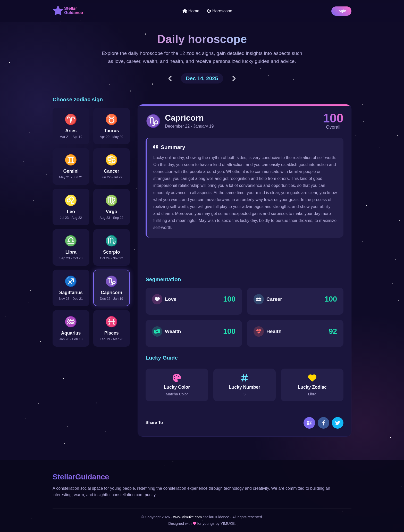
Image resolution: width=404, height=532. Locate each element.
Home (191, 11)
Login (341, 11)
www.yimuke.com (187, 517)
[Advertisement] (245, 257)
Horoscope (220, 11)
